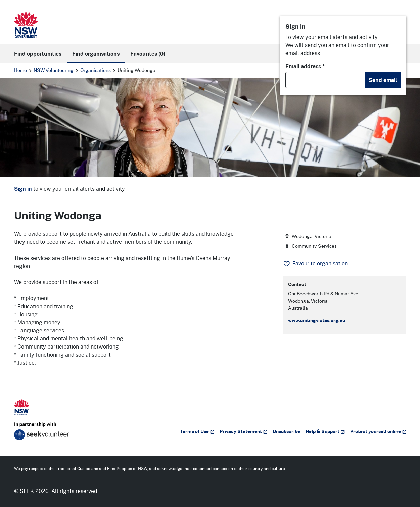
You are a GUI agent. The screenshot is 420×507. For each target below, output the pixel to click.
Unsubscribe (286, 431)
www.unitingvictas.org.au (317, 320)
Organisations (96, 70)
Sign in (23, 189)
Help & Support (325, 431)
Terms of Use (197, 431)
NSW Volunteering (54, 70)
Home (20, 70)
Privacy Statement (243, 431)
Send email (383, 80)
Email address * (305, 66)
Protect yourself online (378, 431)
